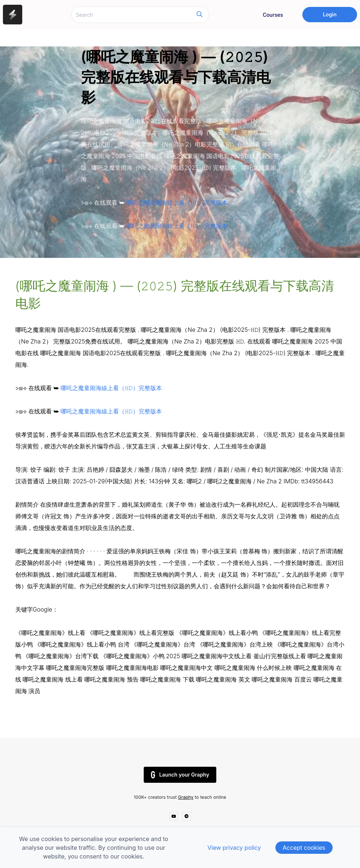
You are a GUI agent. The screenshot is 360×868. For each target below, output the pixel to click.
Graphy (186, 797)
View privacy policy (234, 848)
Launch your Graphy (180, 775)
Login (330, 14)
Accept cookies (304, 848)
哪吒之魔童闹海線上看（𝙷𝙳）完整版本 (176, 203)
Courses (273, 15)
